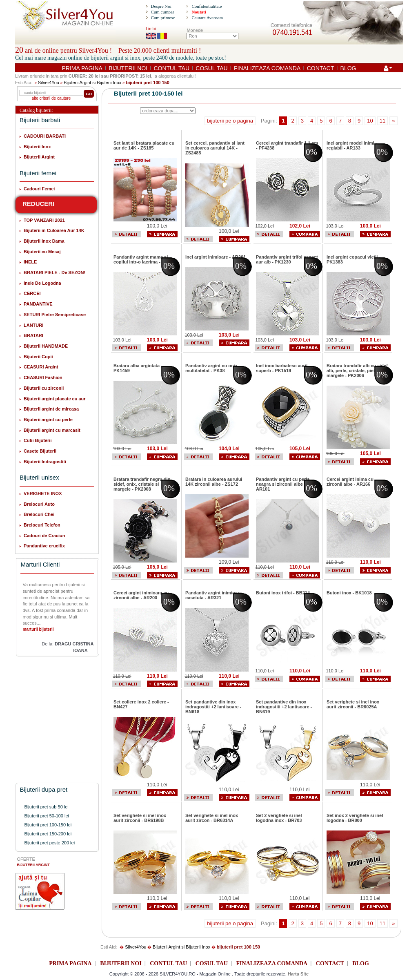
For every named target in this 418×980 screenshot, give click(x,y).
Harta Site (298, 974)
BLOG (348, 68)
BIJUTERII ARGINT (33, 865)
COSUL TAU (211, 68)
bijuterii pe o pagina (230, 121)
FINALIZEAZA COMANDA (267, 68)
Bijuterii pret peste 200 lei (50, 843)
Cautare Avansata (207, 18)
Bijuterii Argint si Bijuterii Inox (92, 83)
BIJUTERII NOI (128, 68)
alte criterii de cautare (51, 98)
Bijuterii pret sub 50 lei (47, 807)
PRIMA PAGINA (82, 68)
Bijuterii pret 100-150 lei (48, 825)
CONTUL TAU (171, 68)
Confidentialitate (207, 6)
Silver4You (49, 83)
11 (382, 121)
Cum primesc (163, 18)
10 (370, 121)
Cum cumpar (162, 12)
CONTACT (321, 68)
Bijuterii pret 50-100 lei (47, 816)
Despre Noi (161, 6)
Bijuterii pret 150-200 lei (48, 834)
